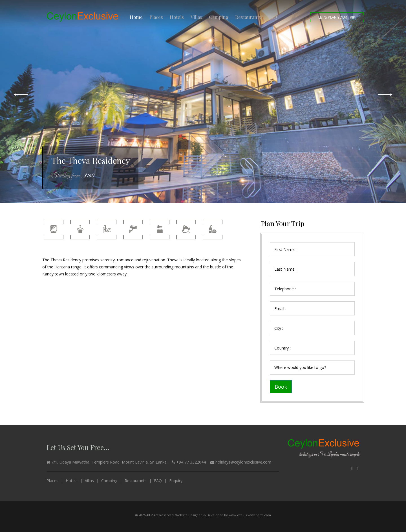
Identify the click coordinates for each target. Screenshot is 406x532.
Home (136, 17)
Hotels (177, 17)
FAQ (272, 17)
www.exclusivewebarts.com (250, 515)
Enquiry (176, 481)
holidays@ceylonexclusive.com (243, 462)
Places (156, 17)
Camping (219, 17)
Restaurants (248, 17)
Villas (196, 17)
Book (281, 387)
